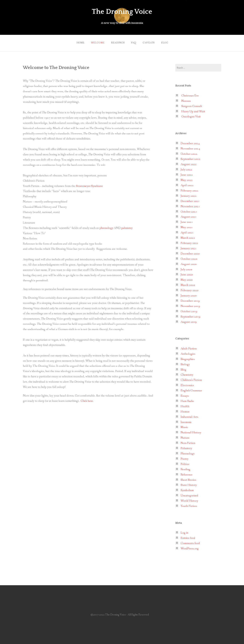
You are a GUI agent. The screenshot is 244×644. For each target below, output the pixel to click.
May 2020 (187, 279)
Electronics (187, 385)
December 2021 (190, 200)
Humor (185, 411)
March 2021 (188, 237)
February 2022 (190, 190)
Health (185, 406)
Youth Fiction (189, 505)
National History (191, 432)
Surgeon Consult (192, 105)
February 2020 (190, 290)
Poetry (185, 458)
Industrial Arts (189, 416)
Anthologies (188, 353)
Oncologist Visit (191, 116)
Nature (185, 437)
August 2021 (189, 216)
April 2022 (187, 185)
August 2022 (189, 164)
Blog (166, 42)
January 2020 (189, 295)
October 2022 (189, 153)
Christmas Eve (190, 95)
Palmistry (186, 448)
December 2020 (190, 253)
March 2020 (188, 284)
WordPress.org (190, 548)
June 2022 (187, 174)
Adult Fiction (189, 348)
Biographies (188, 358)
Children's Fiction (191, 379)
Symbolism (187, 489)
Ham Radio (187, 400)
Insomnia (186, 421)
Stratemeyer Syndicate (89, 185)
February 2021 (190, 242)
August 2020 (189, 263)
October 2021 (189, 211)
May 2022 (187, 179)
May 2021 (187, 227)
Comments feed (190, 542)
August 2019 (189, 321)
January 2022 (189, 195)
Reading (185, 468)
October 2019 (189, 310)
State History (189, 484)
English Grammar (191, 390)
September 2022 (190, 158)
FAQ (134, 42)
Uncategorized (189, 495)
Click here (87, 400)
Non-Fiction (188, 442)
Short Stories (188, 479)
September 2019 (190, 316)
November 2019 (190, 305)
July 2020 (186, 268)
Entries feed (188, 537)
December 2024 (190, 142)
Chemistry (187, 374)
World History (189, 500)
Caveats (149, 42)
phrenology (106, 227)
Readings (117, 42)
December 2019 (190, 300)
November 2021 (190, 205)
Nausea (186, 100)
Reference (187, 474)
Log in (184, 532)
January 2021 (189, 248)
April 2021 (187, 232)
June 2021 (187, 221)
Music (184, 426)
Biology (185, 363)
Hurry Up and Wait (193, 111)
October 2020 (189, 258)
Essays (185, 395)
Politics (185, 463)
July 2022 (186, 169)
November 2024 (190, 148)
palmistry (127, 227)
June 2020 (187, 274)
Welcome (96, 42)
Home (78, 42)
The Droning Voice (122, 12)
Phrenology (188, 453)
